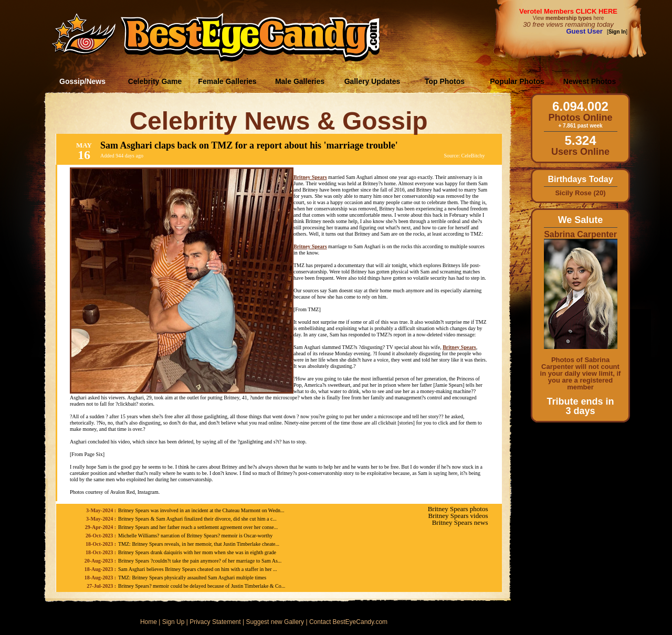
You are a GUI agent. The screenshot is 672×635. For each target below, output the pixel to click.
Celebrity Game (155, 81)
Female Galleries (227, 81)
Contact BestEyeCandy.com (348, 622)
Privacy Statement (215, 622)
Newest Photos (590, 81)
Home (149, 622)
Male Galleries (300, 81)
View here (568, 18)
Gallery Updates (372, 81)
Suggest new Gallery (275, 622)
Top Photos (445, 81)
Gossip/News (82, 81)
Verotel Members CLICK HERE (568, 11)
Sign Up (174, 622)
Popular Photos (517, 81)
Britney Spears (310, 177)
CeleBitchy (473, 156)
